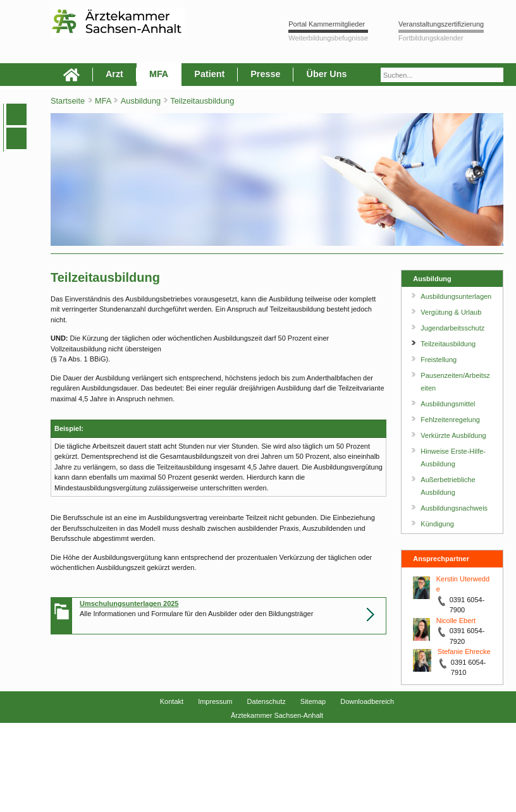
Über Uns (326, 74)
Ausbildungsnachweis (454, 508)
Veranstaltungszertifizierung (441, 24)
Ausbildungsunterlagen (456, 296)
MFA (159, 74)
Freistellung (439, 360)
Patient (209, 74)
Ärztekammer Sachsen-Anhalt (277, 715)
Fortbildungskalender (431, 38)
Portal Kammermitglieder (327, 24)
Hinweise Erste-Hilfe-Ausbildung (453, 458)
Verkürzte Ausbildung (453, 435)
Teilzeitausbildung (202, 101)
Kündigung (437, 524)
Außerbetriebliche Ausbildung (448, 486)
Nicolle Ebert (456, 621)
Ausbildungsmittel (448, 404)
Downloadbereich (367, 701)
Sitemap (313, 701)
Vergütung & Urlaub (451, 312)
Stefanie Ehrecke (464, 651)
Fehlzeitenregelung (450, 420)
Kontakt (172, 701)
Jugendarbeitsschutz (452, 328)
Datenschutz (267, 701)
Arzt (114, 74)
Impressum (215, 701)
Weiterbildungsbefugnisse (328, 38)
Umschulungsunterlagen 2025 (129, 603)
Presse (265, 74)
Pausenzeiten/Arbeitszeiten (455, 382)
